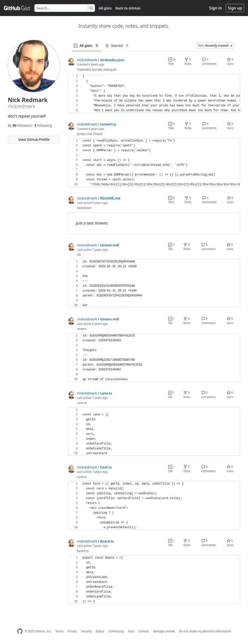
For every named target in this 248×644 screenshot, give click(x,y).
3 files (171, 62)
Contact (144, 631)
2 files (171, 126)
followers (20, 125)
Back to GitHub (128, 8)
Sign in (216, 8)
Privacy (72, 631)
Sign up (235, 8)
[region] (154, 93)
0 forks (188, 62)
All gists (105, 8)
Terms (59, 631)
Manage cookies (164, 631)
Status (100, 631)
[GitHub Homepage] (20, 631)
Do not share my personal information (205, 631)
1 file (171, 247)
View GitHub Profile (34, 139)
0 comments (209, 62)
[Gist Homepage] (17, 8)
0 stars (230, 62)
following (43, 125)
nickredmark (87, 60)
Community (116, 631)
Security (87, 631)
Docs (131, 631)
